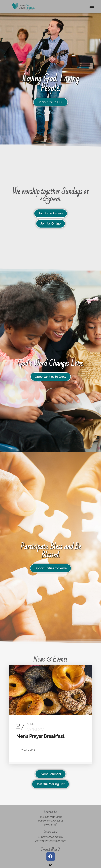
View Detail (28, 750)
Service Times (50, 832)
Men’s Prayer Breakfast (40, 736)
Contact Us (50, 812)
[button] (92, 6)
